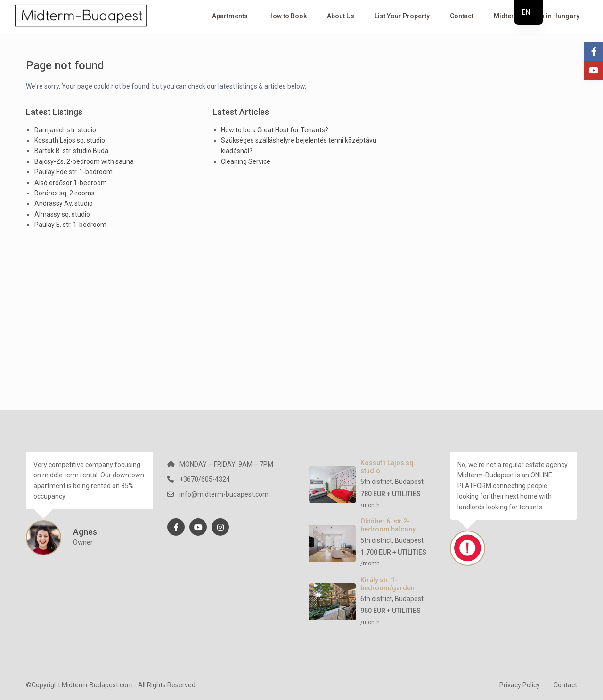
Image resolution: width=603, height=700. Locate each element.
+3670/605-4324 (205, 479)
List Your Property (402, 16)
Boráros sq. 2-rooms (65, 193)
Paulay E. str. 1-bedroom (70, 225)
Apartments (230, 16)
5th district (376, 482)
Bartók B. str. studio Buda (71, 151)
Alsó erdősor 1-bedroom (71, 183)
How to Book (287, 16)
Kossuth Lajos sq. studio (70, 140)
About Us (341, 16)
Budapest (409, 482)
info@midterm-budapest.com (224, 494)
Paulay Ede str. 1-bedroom (73, 172)
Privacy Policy (520, 685)
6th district (376, 599)
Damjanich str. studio (65, 130)
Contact (462, 16)
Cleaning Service (246, 161)
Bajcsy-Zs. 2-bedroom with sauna (84, 161)
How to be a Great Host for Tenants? (275, 130)
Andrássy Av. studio (64, 203)
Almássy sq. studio (62, 214)
